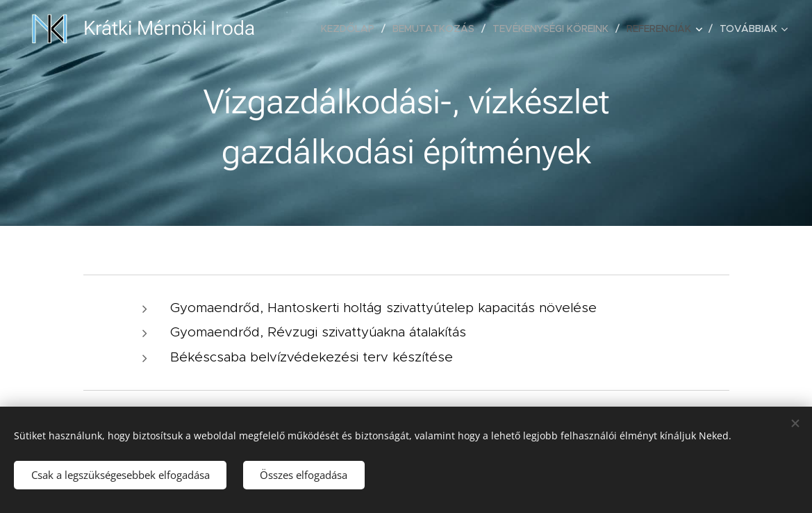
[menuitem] (351, 28)
